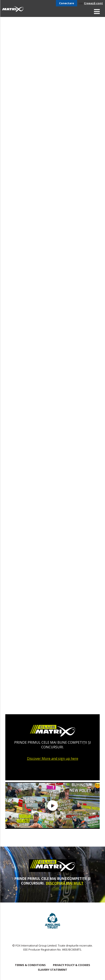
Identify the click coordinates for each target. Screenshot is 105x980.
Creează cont (93, 3)
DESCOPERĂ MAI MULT (65, 883)
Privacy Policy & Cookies (72, 965)
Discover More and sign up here (53, 759)
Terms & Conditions (30, 965)
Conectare (67, 3)
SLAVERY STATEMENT (52, 970)
